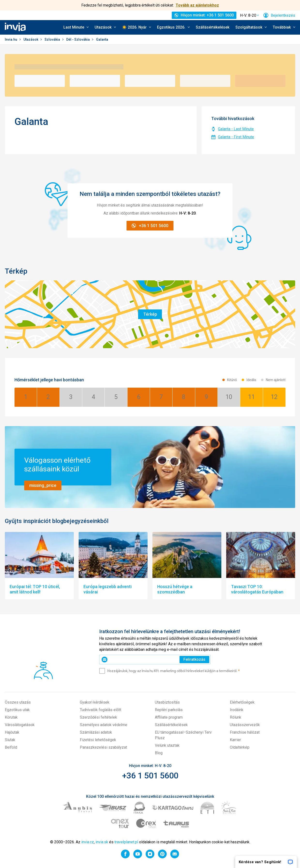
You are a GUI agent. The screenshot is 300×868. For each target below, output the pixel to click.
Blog (159, 753)
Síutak (10, 740)
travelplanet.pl (126, 842)
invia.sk (102, 842)
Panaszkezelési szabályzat (103, 747)
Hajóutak (12, 732)
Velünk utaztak (167, 745)
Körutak (11, 717)
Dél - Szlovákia (78, 39)
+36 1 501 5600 (150, 776)
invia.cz (88, 842)
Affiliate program (169, 717)
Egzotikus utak (17, 710)
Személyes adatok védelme (104, 725)
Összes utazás (18, 702)
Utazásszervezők (245, 725)
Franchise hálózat (245, 732)
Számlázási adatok (96, 732)
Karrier (235, 740)
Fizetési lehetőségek (98, 740)
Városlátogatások (20, 725)
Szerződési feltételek (98, 717)
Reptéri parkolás (169, 710)
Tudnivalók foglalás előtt (101, 710)
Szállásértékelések (213, 27)
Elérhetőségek (242, 702)
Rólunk (236, 717)
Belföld (11, 747)
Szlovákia (53, 39)
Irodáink (237, 710)
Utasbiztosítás (167, 702)
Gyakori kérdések (95, 702)
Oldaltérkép (240, 747)
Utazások (31, 39)
